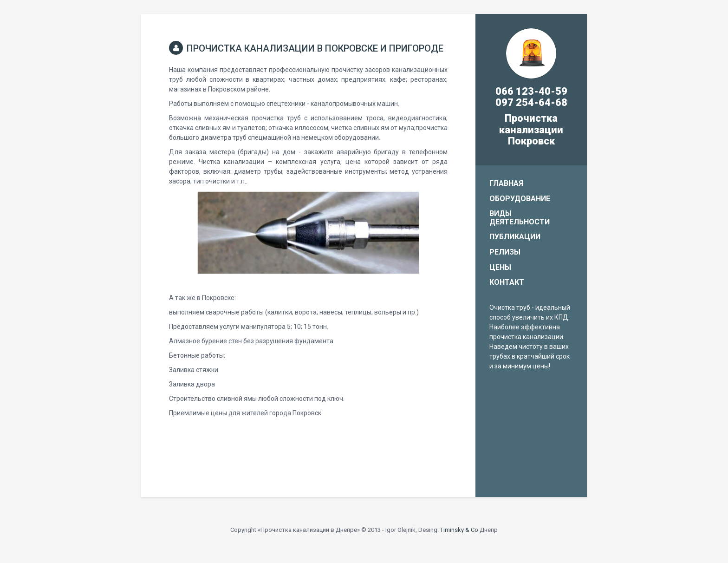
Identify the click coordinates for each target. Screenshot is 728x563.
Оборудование (520, 199)
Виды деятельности (520, 218)
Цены (500, 267)
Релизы (505, 252)
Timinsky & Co (459, 530)
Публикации (515, 237)
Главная (506, 183)
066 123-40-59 (531, 91)
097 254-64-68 (531, 102)
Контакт (507, 282)
